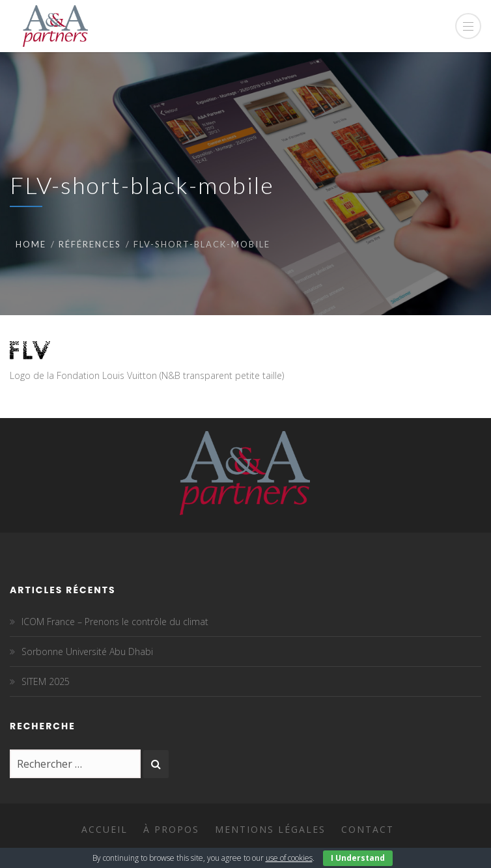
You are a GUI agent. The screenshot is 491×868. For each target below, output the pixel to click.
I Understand (358, 858)
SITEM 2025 (46, 681)
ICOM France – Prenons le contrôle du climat (115, 622)
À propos (171, 829)
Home (31, 244)
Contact (368, 829)
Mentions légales (270, 829)
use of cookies (289, 858)
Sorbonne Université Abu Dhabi (87, 651)
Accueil (105, 829)
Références (90, 244)
